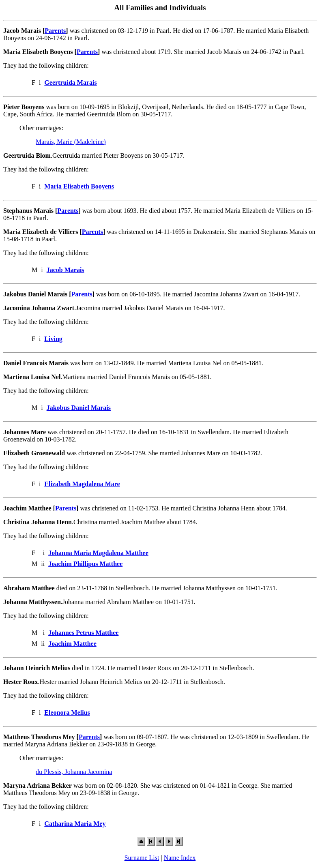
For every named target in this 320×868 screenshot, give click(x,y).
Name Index (180, 858)
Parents (55, 31)
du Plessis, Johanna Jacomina (74, 772)
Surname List (142, 858)
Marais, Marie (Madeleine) (71, 142)
